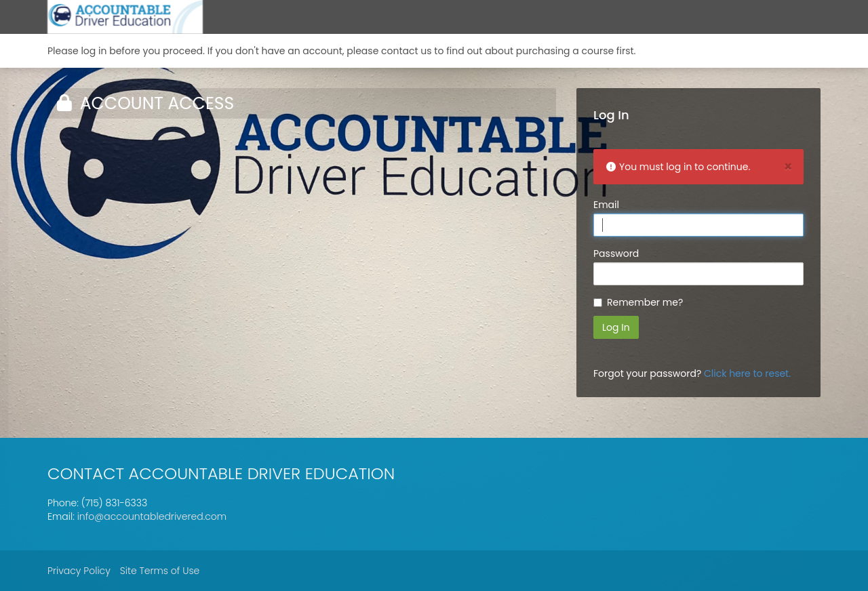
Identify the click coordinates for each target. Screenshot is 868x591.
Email (606, 205)
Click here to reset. (747, 373)
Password (616, 253)
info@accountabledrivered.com (152, 516)
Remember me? (645, 302)
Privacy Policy (79, 571)
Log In (616, 327)
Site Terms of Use (160, 571)
